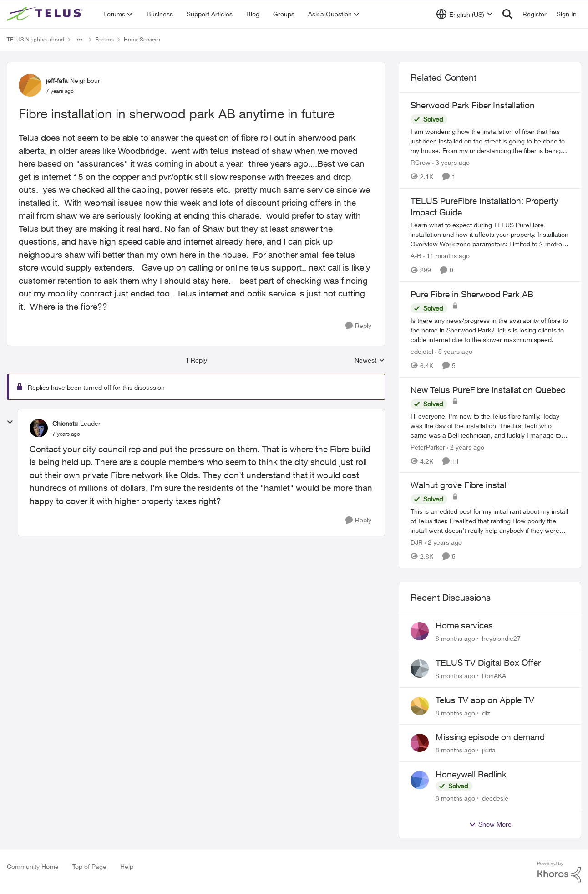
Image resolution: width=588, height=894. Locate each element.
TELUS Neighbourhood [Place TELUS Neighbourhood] (35, 39)
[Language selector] (464, 14)
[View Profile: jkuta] (420, 743)
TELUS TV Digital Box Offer (488, 663)
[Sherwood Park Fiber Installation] (490, 141)
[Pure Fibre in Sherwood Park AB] (490, 330)
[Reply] (358, 326)
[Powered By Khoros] (559, 872)
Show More (490, 824)
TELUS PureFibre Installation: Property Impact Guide (484, 207)
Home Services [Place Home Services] (142, 39)
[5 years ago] (454, 351)
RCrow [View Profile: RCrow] (421, 162)
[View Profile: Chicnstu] (39, 428)
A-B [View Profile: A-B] (416, 256)
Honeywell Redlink (471, 774)
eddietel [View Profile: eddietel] (422, 351)
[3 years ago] (451, 162)
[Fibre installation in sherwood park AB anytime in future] (66, 434)
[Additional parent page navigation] (80, 40)
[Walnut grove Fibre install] (490, 521)
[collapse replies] (10, 422)
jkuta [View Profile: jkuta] (489, 750)
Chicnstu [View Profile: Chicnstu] (65, 423)
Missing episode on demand (490, 737)
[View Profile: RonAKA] (420, 669)
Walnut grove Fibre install (459, 485)
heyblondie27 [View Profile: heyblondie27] (501, 638)
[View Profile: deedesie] (420, 780)
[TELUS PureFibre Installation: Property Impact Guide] (490, 234)
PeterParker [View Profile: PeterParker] (428, 447)
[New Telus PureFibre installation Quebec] (490, 425)
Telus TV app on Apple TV (485, 700)
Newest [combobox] (370, 360)
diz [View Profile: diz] (486, 713)
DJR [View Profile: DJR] (417, 542)
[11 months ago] (446, 256)
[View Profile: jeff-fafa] (30, 85)
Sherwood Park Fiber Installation (473, 105)
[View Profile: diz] (420, 706)
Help (127, 866)
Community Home (33, 866)
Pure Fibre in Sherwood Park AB (472, 294)
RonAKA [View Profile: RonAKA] (494, 676)
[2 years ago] (466, 447)
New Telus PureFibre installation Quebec (488, 390)
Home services (464, 625)
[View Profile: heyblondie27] (420, 631)
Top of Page (89, 866)
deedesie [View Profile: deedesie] (495, 798)
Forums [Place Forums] (104, 39)
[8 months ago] (455, 638)
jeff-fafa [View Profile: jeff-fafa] (57, 80)
